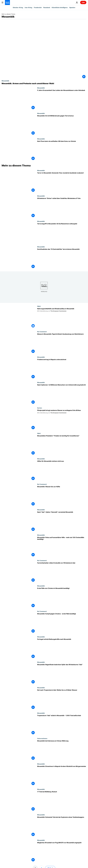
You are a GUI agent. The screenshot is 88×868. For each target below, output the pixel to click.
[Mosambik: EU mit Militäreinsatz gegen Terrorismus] (62, 125)
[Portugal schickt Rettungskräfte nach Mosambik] (62, 649)
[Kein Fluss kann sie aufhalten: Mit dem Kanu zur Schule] (62, 151)
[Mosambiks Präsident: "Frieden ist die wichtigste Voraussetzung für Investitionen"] (62, 445)
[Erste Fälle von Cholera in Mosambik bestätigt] (62, 598)
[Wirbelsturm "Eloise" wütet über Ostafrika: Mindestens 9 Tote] (62, 208)
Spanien (72, 7)
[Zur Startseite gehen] (7, 2)
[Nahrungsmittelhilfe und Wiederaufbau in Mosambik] (62, 318)
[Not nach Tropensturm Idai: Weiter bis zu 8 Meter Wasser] (62, 699)
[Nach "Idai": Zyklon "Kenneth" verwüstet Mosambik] (62, 522)
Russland (47, 7)
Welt (39, 306)
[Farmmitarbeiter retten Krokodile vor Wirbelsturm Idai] (62, 572)
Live (83, 2)
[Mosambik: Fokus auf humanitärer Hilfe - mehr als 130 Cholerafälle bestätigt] (62, 547)
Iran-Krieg (28, 7)
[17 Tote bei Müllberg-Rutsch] (62, 801)
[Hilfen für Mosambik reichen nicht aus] (62, 471)
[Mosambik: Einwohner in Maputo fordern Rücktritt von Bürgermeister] (62, 776)
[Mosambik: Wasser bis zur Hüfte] (62, 496)
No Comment (42, 332)
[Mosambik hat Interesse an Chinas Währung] (62, 750)
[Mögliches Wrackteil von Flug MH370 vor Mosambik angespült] (62, 852)
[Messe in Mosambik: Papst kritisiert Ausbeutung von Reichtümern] (62, 343)
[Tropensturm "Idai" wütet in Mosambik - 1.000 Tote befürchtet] (62, 725)
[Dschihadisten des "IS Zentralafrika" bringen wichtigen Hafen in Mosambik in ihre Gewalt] (62, 259)
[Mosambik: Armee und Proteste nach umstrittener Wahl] (44, 84)
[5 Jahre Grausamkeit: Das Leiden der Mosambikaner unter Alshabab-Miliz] (62, 100)
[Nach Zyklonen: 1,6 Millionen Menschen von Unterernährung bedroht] (62, 394)
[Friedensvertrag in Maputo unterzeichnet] (62, 369)
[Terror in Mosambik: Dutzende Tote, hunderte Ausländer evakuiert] (62, 182)
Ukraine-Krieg (18, 7)
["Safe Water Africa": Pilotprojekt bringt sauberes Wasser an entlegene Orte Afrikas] (62, 420)
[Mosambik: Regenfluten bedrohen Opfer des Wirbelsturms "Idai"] (62, 674)
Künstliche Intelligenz (60, 7)
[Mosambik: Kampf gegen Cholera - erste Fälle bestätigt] (62, 623)
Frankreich (38, 7)
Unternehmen (42, 738)
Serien (40, 408)
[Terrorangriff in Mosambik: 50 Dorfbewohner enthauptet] (62, 233)
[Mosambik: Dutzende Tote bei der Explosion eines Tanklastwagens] (62, 827)
